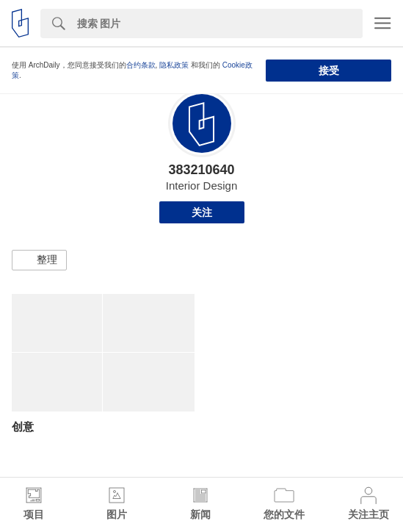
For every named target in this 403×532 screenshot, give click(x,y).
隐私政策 (174, 65)
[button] (39, 260)
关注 (202, 212)
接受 (329, 71)
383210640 (201, 170)
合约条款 (141, 65)
